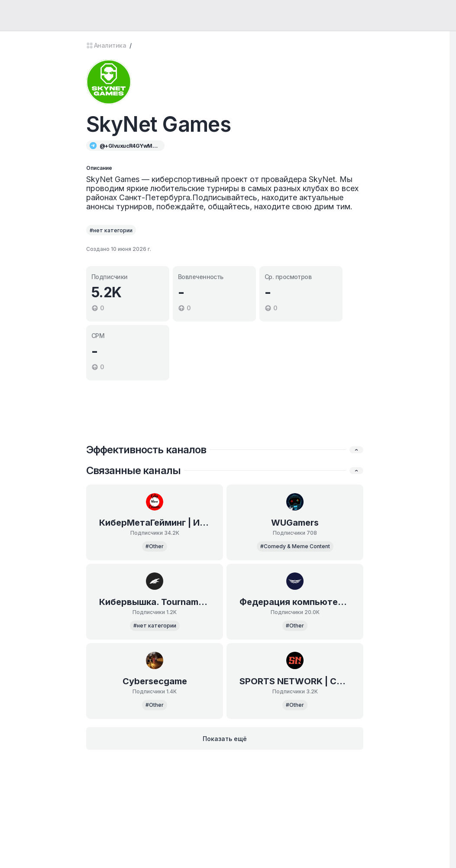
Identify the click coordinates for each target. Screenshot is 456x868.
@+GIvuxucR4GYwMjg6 (129, 146)
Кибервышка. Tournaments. (155, 602)
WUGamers (295, 523)
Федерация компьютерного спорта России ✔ (295, 602)
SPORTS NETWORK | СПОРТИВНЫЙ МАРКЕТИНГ (295, 681)
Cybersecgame (155, 681)
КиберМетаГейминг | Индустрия (155, 523)
